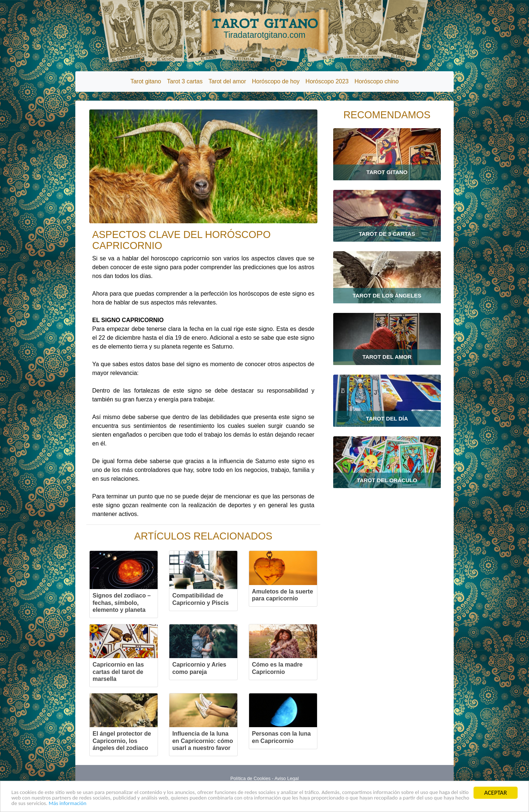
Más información (201, 803)
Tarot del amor (227, 81)
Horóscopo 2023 (327, 81)
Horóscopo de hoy (276, 81)
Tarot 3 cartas (185, 81)
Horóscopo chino (377, 81)
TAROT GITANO (264, 28)
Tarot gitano (146, 81)
